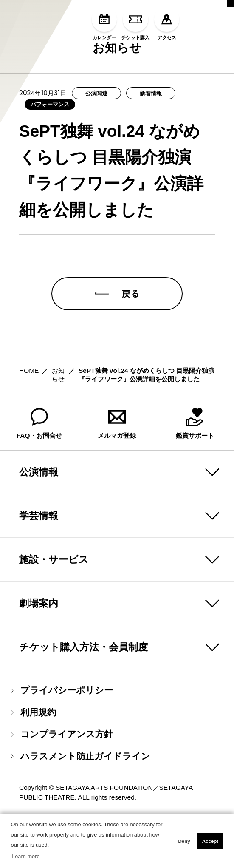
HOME (29, 420)
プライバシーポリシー (62, 740)
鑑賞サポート (195, 473)
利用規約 (34, 762)
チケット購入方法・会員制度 (83, 696)
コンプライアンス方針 (62, 784)
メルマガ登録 (117, 473)
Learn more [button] (26, 856)
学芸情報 (39, 565)
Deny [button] (184, 841)
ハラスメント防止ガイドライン (81, 806)
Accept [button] (210, 841)
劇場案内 (39, 652)
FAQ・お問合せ (39, 473)
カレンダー (104, 23)
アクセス (167, 23)
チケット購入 (135, 23)
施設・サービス (54, 609)
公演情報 (39, 521)
